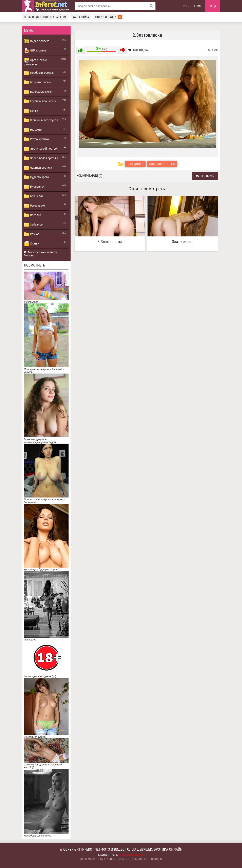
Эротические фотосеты (35, 62)
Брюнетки (33, 196)
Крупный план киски (40, 101)
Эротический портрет (41, 149)
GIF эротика (35, 51)
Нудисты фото (36, 177)
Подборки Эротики (39, 73)
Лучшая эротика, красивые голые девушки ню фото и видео (121, 859)
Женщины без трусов (41, 120)
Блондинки (34, 187)
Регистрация (192, 6)
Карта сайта (81, 17)
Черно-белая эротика (41, 158)
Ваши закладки (108, 17)
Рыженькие (34, 206)
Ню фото (33, 130)
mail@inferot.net (132, 855)
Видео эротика (37, 41)
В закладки (139, 50)
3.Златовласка (110, 242)
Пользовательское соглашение (45, 17)
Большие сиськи (38, 82)
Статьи (32, 244)
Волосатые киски (38, 92)
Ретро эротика (36, 139)
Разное (32, 234)
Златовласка (183, 242)
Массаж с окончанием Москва (41, 254)
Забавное (33, 225)
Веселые (33, 215)
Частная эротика (38, 168)
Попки (31, 111)
